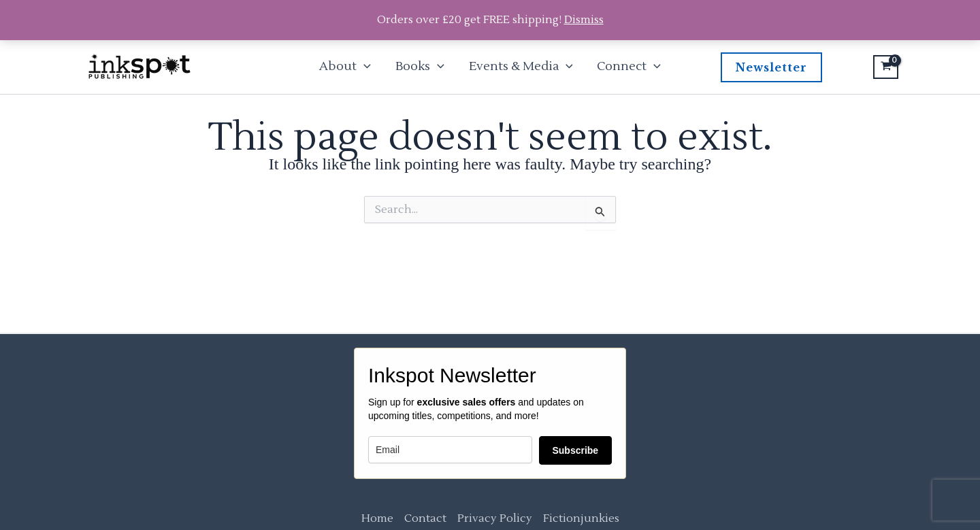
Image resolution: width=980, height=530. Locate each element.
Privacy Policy (495, 518)
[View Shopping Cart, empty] (886, 67)
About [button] (345, 67)
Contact (425, 518)
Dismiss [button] (584, 20)
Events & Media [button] (521, 67)
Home (377, 518)
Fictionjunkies (581, 518)
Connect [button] (629, 67)
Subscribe (575, 450)
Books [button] (420, 67)
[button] (364, 67)
